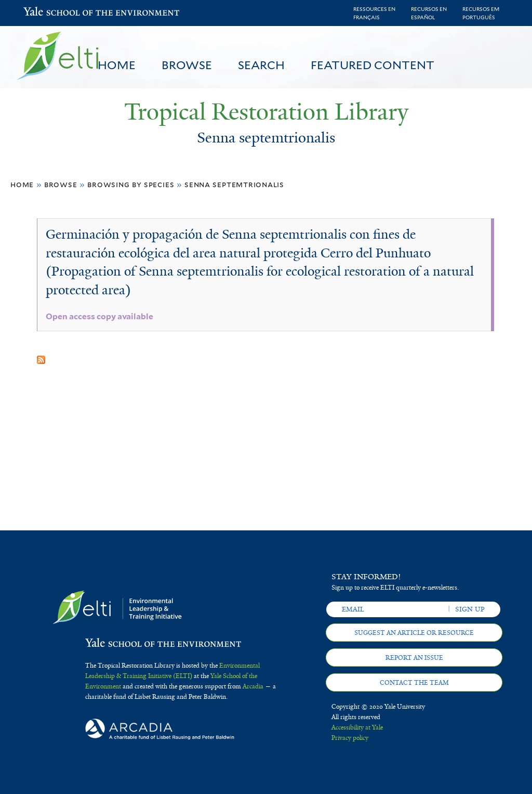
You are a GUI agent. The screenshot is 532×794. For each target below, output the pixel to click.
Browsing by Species (131, 184)
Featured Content (373, 65)
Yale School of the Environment (50, 13)
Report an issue (414, 658)
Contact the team (414, 683)
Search (261, 65)
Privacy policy (350, 738)
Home (117, 65)
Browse (187, 65)
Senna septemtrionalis (234, 184)
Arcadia (253, 686)
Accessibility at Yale (357, 727)
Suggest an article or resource (414, 633)
